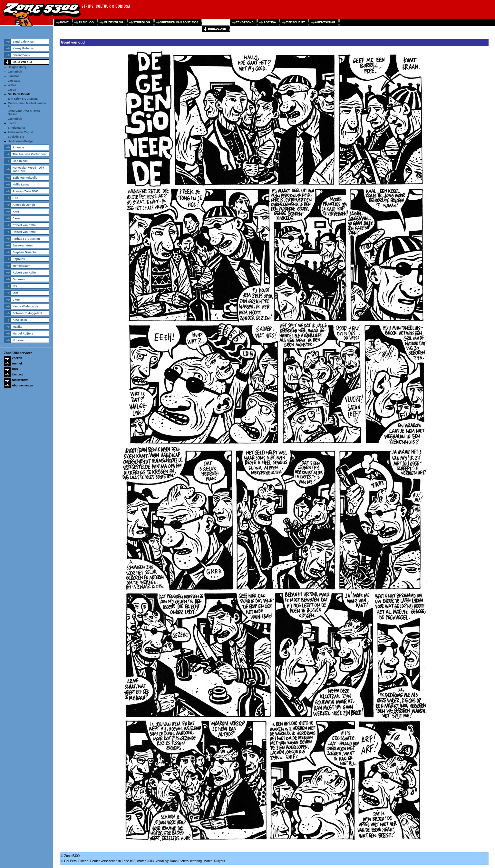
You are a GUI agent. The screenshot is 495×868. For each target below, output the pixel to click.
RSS (15, 369)
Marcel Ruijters (23, 334)
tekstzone (245, 22)
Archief (17, 364)
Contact (17, 374)
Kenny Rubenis (23, 48)
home (64, 22)
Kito (15, 198)
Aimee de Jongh (24, 205)
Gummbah (15, 72)
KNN (16, 212)
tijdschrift (295, 22)
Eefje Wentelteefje (25, 178)
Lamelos (14, 76)
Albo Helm (20, 320)
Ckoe (16, 218)
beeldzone (217, 29)
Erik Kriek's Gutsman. (23, 99)
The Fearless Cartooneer (30, 154)
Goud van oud (22, 62)
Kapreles (19, 259)
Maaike (17, 327)
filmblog (86, 22)
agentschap (325, 22)
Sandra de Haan (24, 42)
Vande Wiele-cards (25, 306)
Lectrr (12, 123)
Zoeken (17, 358)
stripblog (142, 22)
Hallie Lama (21, 185)
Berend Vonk (21, 55)
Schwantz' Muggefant (27, 313)
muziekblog (114, 22)
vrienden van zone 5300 (179, 22)
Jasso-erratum (23, 245)
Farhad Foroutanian (26, 239)
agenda (270, 22)
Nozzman (19, 340)
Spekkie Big (16, 137)
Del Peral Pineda (19, 94)
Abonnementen (23, 385)
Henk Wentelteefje (20, 141)
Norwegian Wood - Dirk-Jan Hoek (29, 169)
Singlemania (16, 128)
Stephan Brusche (24, 252)
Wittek (12, 85)
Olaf (15, 293)
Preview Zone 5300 (26, 191)
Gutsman (19, 279)
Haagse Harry (17, 67)
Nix (15, 286)
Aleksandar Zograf (20, 132)
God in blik (20, 161)
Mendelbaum (21, 266)
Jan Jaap (14, 81)
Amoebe (18, 147)
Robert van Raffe (24, 225)
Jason (12, 90)
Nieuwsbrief (20, 380)
